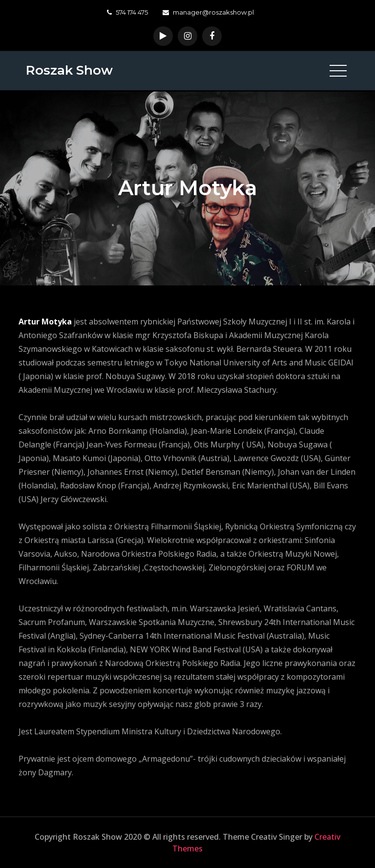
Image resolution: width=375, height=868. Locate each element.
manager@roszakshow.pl (208, 12)
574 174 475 (127, 12)
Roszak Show (69, 70)
